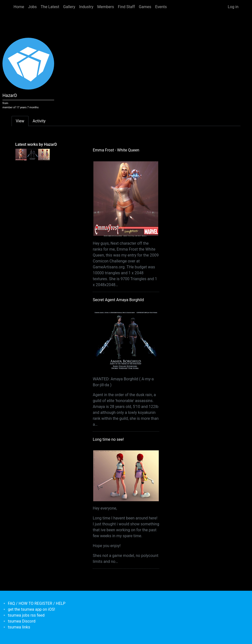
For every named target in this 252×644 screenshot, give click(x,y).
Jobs (32, 7)
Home (19, 7)
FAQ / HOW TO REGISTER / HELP (37, 603)
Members (106, 7)
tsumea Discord (22, 621)
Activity (39, 121)
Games (145, 7)
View (20, 121)
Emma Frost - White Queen (116, 150)
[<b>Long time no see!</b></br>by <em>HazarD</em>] (44, 154)
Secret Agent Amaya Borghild (118, 300)
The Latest (50, 7)
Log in (233, 7)
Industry (86, 7)
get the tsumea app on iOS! (31, 609)
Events (161, 7)
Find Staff (126, 7)
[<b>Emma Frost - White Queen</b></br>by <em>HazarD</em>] (21, 154)
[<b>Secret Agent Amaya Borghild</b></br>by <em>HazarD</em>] (33, 154)
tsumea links (19, 627)
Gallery (69, 7)
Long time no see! (108, 439)
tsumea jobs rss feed (26, 615)
